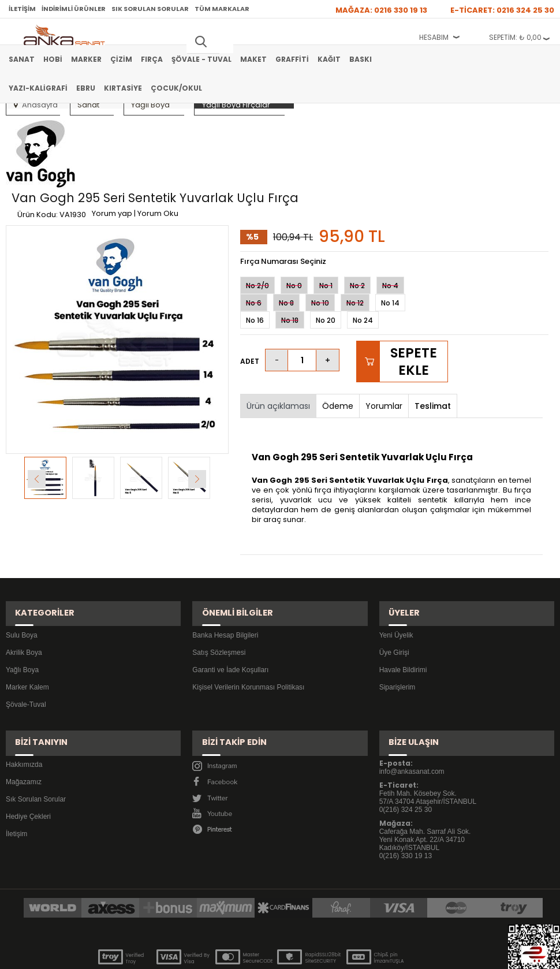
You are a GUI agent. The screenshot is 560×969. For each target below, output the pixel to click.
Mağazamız (24, 724)
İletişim (22, 9)
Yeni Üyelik (396, 590)
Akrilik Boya (24, 607)
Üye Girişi (394, 607)
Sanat (22, 59)
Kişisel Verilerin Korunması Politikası (248, 642)
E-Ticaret (246, 954)
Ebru (86, 88)
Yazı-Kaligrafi (38, 88)
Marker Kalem (27, 642)
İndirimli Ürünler (74, 9)
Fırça (152, 59)
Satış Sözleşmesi (219, 607)
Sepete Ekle (414, 328)
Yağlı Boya (22, 624)
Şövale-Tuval (26, 659)
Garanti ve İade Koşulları (230, 624)
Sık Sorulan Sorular (150, 9)
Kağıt (329, 59)
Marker (86, 59)
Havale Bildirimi (403, 624)
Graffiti (292, 59)
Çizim (121, 59)
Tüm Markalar (222, 9)
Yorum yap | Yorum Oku (203, 143)
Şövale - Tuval (201, 59)
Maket (253, 59)
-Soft (216, 954)
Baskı (361, 59)
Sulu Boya (22, 590)
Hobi (53, 59)
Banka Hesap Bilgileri (225, 590)
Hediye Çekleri (28, 759)
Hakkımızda (24, 707)
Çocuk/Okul (176, 88)
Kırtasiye (123, 88)
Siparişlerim (397, 642)
